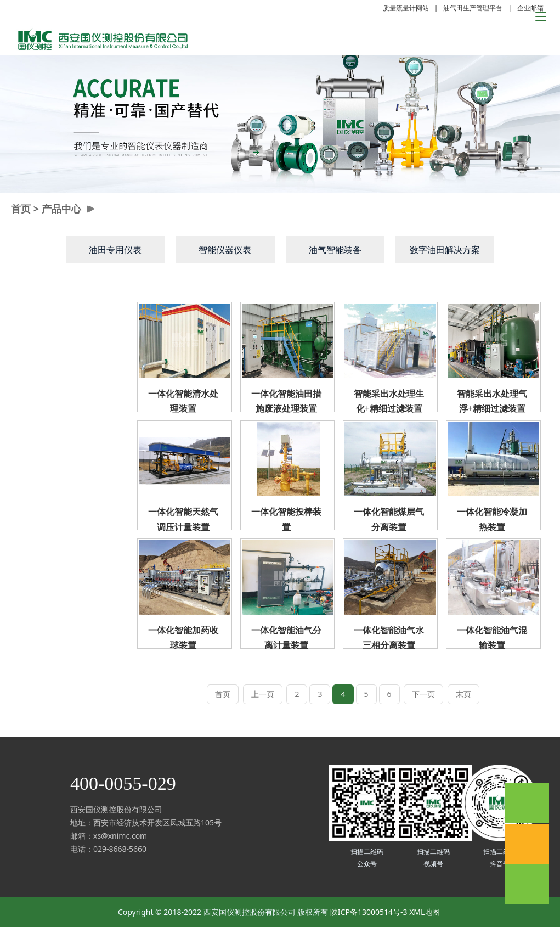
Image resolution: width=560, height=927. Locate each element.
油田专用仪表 (115, 250)
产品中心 (61, 209)
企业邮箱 (530, 8)
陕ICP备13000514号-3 (369, 912)
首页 (21, 209)
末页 (463, 694)
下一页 (423, 694)
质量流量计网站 (406, 8)
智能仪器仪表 (225, 250)
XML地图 (425, 912)
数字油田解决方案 (445, 250)
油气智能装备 (335, 250)
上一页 (263, 694)
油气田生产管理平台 (473, 8)
